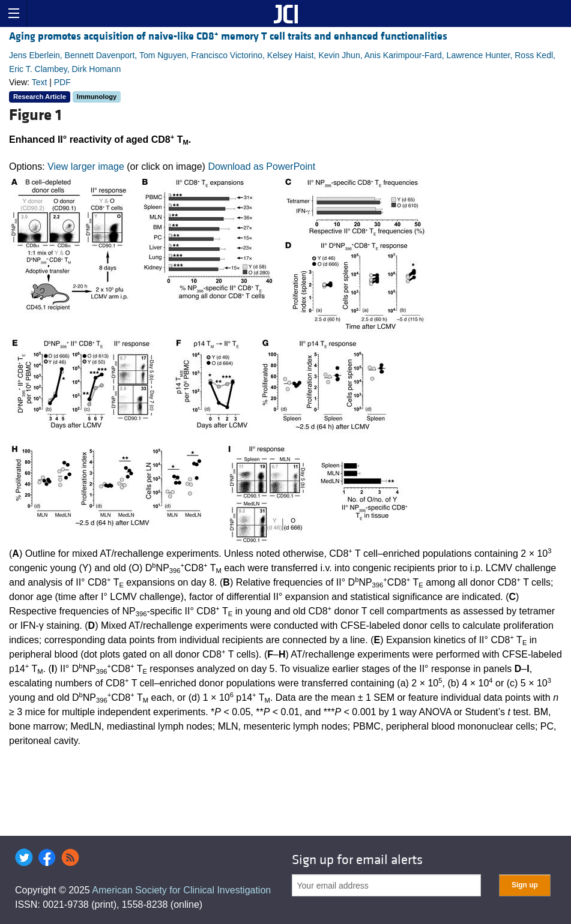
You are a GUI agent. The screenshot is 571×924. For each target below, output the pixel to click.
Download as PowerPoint (261, 166)
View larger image (86, 166)
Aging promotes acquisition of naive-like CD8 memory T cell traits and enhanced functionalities (228, 36)
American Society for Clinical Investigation (181, 890)
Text (40, 82)
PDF (62, 82)
